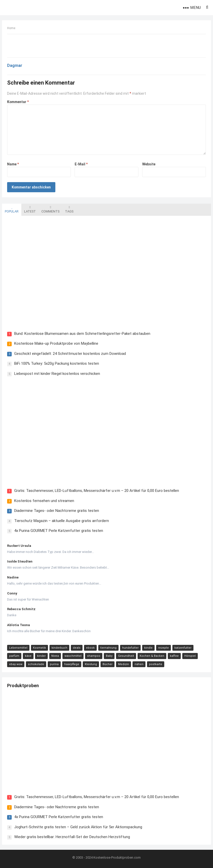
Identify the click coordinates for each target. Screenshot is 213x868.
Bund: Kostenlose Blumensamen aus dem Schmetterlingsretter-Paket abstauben (82, 334)
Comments (50, 209)
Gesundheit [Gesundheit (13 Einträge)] (126, 656)
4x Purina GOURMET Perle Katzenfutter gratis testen (59, 531)
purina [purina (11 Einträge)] (54, 664)
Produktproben (23, 686)
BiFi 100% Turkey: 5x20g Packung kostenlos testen (57, 363)
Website (149, 164)
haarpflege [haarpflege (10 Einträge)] (72, 664)
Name (13, 164)
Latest (30, 209)
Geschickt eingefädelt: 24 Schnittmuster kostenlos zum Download (70, 354)
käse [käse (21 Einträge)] (28, 656)
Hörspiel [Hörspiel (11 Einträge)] (190, 656)
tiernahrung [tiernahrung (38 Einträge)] (108, 648)
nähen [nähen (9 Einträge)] (139, 664)
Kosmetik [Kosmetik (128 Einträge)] (39, 648)
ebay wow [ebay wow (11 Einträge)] (16, 664)
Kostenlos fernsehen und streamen (44, 501)
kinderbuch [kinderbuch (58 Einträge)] (59, 648)
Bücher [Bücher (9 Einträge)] (108, 664)
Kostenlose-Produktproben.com (117, 857)
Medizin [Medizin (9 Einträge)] (124, 664)
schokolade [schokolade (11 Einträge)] (36, 664)
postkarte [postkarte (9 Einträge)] (156, 664)
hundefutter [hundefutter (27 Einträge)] (130, 648)
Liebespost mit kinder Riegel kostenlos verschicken (57, 374)
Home (11, 28)
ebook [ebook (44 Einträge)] (90, 648)
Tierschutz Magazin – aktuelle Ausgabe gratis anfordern (62, 521)
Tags (69, 209)
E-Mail (81, 164)
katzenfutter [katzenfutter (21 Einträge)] (183, 648)
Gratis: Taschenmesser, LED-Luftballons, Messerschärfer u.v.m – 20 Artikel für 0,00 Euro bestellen (97, 491)
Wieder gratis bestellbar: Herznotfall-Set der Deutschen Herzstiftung (72, 837)
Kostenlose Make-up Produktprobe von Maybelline (56, 343)
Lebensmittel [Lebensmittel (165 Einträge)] (18, 648)
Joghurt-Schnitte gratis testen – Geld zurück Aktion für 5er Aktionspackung (78, 827)
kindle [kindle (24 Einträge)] (148, 648)
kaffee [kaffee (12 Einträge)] (174, 656)
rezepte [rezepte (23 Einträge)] (163, 648)
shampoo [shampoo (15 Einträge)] (94, 656)
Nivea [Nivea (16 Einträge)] (55, 656)
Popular (12, 209)
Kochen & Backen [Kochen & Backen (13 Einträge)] (152, 656)
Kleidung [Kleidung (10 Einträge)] (91, 664)
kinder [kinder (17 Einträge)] (41, 656)
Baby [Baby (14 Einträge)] (109, 656)
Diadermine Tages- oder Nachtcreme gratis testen (57, 511)
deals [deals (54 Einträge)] (77, 648)
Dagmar (15, 65)
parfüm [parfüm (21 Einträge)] (14, 656)
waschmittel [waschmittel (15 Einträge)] (73, 656)
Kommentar (18, 102)
